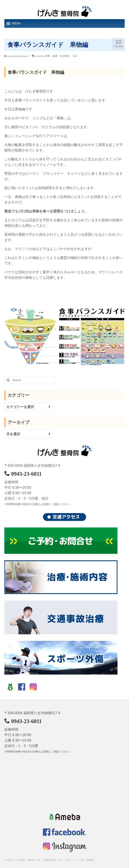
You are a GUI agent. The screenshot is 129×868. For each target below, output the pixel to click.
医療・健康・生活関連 (57, 56)
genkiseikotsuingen (19, 56)
